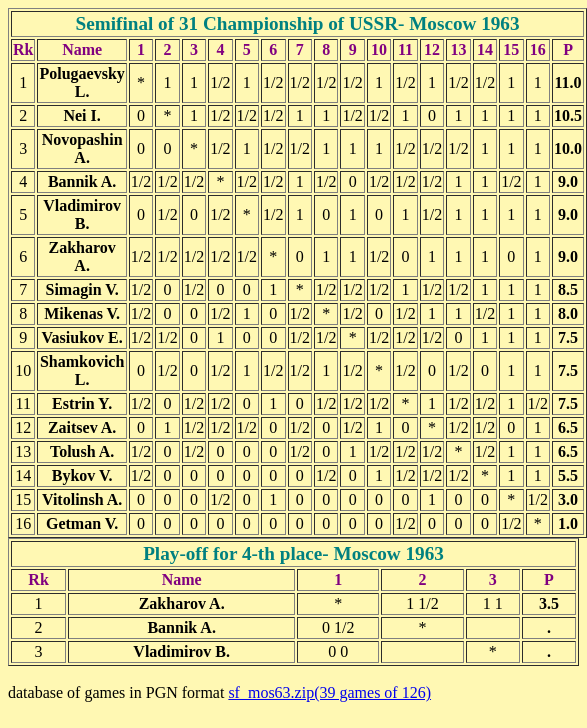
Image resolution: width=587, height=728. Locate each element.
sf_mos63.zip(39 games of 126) (329, 692)
